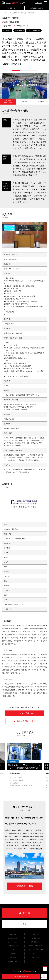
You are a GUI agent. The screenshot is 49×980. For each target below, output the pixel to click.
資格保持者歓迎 (19, 30)
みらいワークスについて (36, 954)
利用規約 (13, 954)
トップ (4, 13)
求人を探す (13, 13)
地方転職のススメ (36, 938)
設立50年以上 (7, 30)
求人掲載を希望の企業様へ (36, 946)
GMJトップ (13, 934)
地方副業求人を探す (37, 8)
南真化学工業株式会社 (28, 13)
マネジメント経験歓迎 (34, 30)
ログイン (38, 3)
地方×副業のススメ (36, 942)
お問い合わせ (13, 957)
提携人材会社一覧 (13, 946)
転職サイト (36, 957)
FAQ (13, 950)
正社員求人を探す (12, 8)
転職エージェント (13, 961)
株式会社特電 (15, 773)
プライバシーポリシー (36, 950)
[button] (16, 70)
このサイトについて (13, 942)
